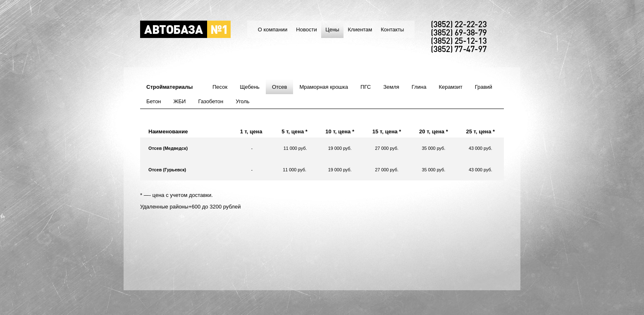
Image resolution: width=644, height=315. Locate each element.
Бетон (154, 101)
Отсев (280, 87)
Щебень (250, 87)
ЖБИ (180, 101)
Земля (391, 87)
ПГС (366, 87)
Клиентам (360, 30)
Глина (419, 87)
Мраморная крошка (324, 87)
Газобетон (211, 101)
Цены (332, 30)
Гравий (484, 87)
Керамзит (450, 87)
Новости (306, 30)
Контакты (392, 30)
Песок (220, 87)
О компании (273, 30)
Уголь (242, 101)
